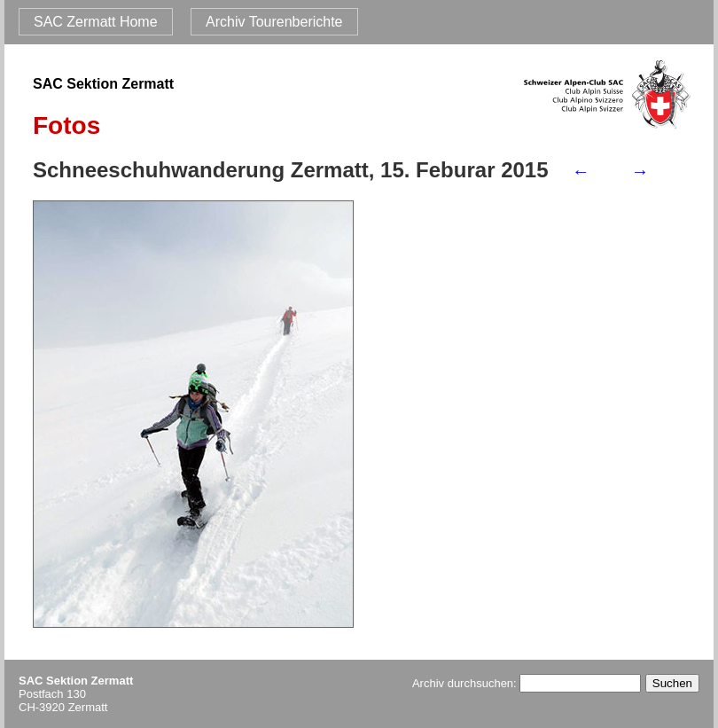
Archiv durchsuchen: (527, 683)
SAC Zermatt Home (96, 22)
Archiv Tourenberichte (274, 22)
